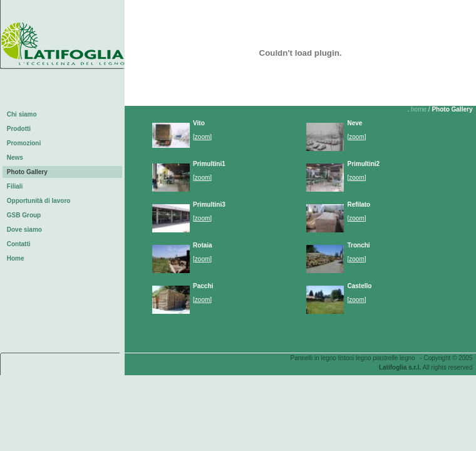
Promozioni (26, 143)
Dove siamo (26, 230)
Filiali (17, 186)
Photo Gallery (29, 172)
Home (17, 258)
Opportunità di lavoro (40, 201)
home (419, 109)
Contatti (20, 244)
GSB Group (26, 215)
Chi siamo (23, 114)
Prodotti (20, 129)
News (17, 158)
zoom (202, 137)
